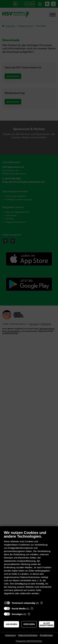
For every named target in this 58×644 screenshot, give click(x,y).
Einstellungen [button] (46, 635)
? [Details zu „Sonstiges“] (29, 614)
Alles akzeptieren (46, 624)
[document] (29, 565)
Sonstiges (17, 614)
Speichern (29, 624)
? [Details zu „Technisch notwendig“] (42, 603)
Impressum (10, 635)
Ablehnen (12, 624)
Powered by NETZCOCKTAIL (29, 641)
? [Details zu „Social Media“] (32, 608)
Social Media (19, 609)
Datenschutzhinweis (28, 635)
